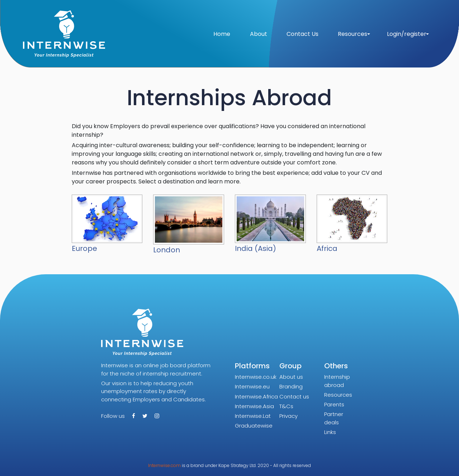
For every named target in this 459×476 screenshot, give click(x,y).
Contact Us (302, 34)
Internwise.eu (252, 386)
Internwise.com (164, 465)
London (167, 250)
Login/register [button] (407, 34)
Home (222, 34)
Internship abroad (337, 381)
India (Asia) (255, 248)
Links (330, 432)
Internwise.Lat (253, 416)
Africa (327, 248)
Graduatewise (254, 426)
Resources (338, 395)
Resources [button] (352, 34)
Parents (334, 404)
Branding (291, 386)
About (259, 34)
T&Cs (286, 406)
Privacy (288, 416)
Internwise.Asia (254, 406)
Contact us (294, 396)
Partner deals (334, 418)
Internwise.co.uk (256, 377)
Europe (84, 248)
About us (291, 377)
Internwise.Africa (256, 396)
